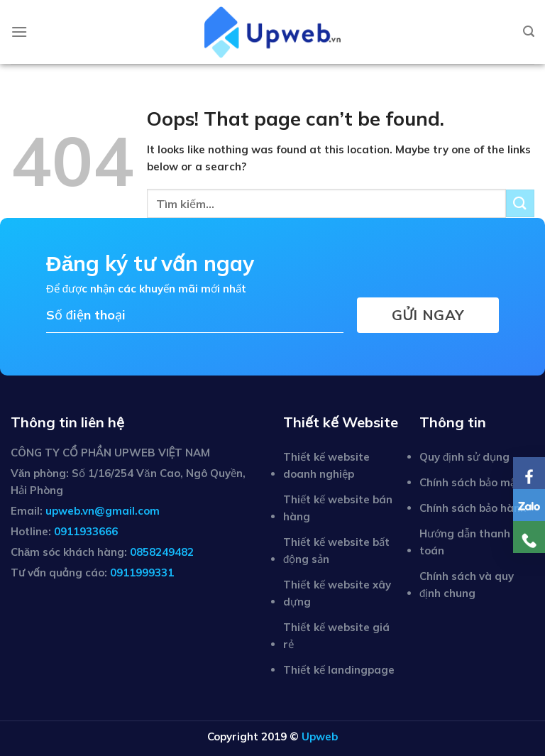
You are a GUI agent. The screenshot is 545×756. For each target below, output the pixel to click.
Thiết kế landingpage (339, 670)
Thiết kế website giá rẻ (336, 636)
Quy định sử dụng (464, 457)
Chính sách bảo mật (470, 482)
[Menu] (19, 32)
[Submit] (520, 203)
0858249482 (162, 552)
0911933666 (86, 531)
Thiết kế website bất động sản (336, 550)
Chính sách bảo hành (473, 508)
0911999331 (142, 573)
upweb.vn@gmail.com (103, 511)
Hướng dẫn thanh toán (465, 542)
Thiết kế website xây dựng (337, 593)
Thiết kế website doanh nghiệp (326, 465)
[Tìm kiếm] (529, 32)
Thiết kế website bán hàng (338, 508)
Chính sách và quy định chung (467, 585)
